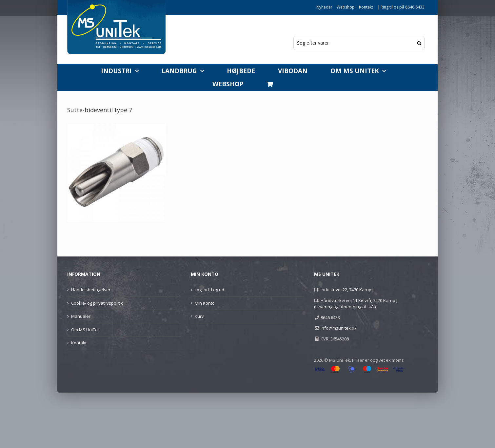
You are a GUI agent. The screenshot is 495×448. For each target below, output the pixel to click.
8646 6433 (330, 317)
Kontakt (366, 7)
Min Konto (205, 303)
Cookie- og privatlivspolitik (97, 303)
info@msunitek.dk (339, 328)
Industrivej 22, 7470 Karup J (347, 290)
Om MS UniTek (86, 330)
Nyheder (324, 7)
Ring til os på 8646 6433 (403, 7)
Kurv (199, 316)
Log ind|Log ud (209, 290)
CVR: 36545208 (335, 339)
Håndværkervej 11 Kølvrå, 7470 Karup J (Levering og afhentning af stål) (356, 304)
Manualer (81, 316)
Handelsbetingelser (91, 290)
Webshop (346, 7)
